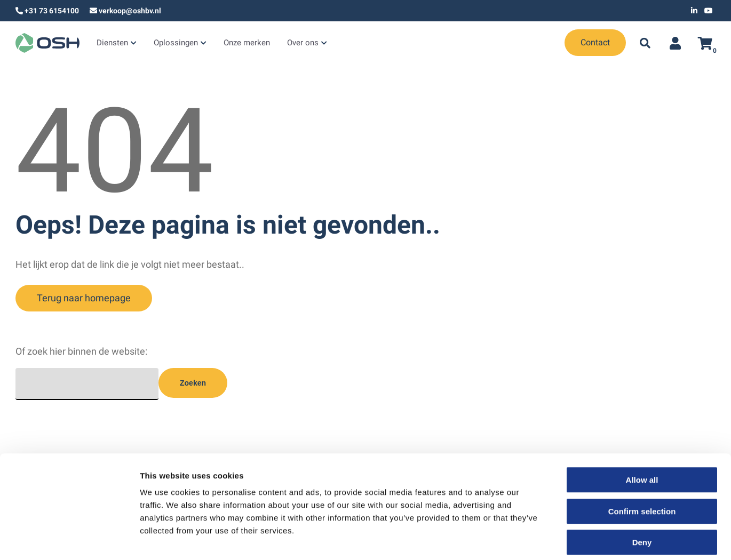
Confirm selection (642, 461)
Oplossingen (172, 44)
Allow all (642, 430)
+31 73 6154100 (52, 11)
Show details (560, 539)
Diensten (111, 44)
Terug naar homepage (84, 298)
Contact (595, 42)
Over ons (293, 44)
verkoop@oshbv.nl (130, 11)
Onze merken (239, 44)
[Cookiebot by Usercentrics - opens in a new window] (69, 539)
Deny (642, 492)
